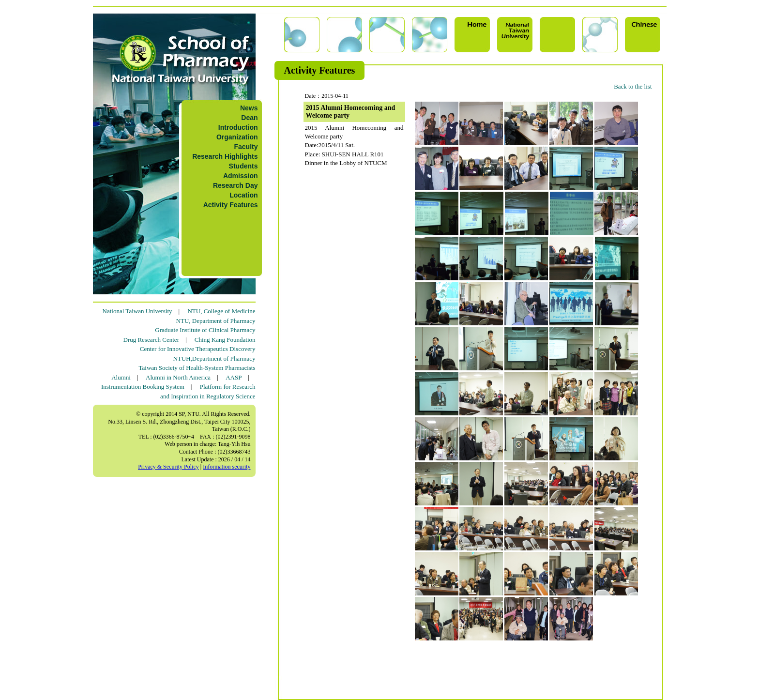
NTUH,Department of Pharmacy (214, 358)
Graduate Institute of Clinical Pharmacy (205, 330)
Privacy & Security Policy (168, 467)
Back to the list (633, 86)
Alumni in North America (178, 377)
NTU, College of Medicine (221, 311)
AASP (234, 377)
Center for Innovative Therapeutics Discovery (198, 349)
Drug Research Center (151, 340)
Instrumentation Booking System (143, 387)
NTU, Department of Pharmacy (216, 321)
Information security (227, 467)
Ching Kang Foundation (225, 340)
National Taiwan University (137, 311)
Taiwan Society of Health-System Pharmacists (197, 368)
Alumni (121, 377)
